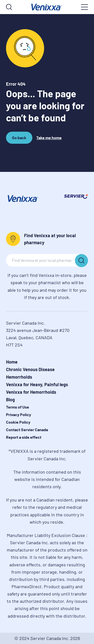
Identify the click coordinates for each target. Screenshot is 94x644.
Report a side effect (24, 437)
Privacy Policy (19, 414)
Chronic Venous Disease (30, 369)
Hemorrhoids (19, 377)
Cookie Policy (18, 422)
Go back (20, 139)
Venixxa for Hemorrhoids (31, 392)
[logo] (47, 7)
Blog (10, 400)
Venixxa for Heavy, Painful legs (37, 384)
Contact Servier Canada (27, 430)
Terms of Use (18, 407)
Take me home (49, 138)
